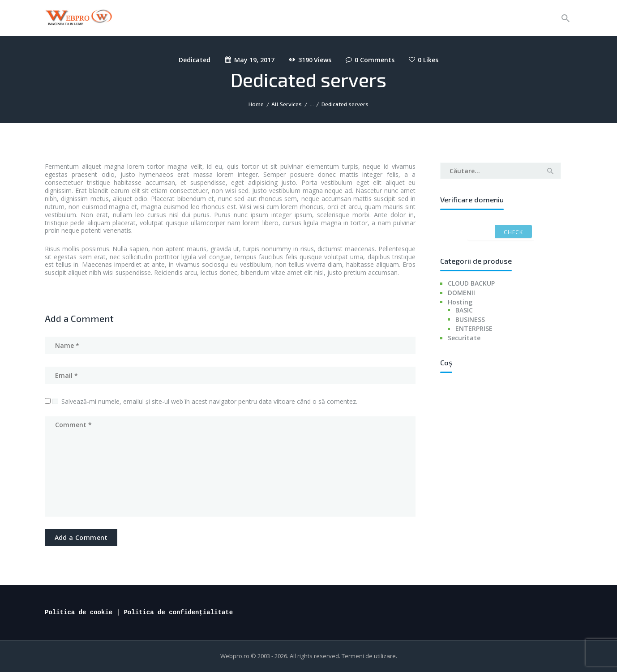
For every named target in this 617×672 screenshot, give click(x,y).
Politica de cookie (79, 612)
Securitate (464, 338)
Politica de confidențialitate (178, 612)
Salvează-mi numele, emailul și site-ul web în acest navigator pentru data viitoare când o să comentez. (209, 401)
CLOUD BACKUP (471, 283)
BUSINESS (470, 319)
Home (256, 104)
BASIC (464, 310)
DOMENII (461, 293)
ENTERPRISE (474, 328)
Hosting (460, 302)
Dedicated (195, 60)
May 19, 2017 (254, 60)
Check (513, 232)
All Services (287, 104)
